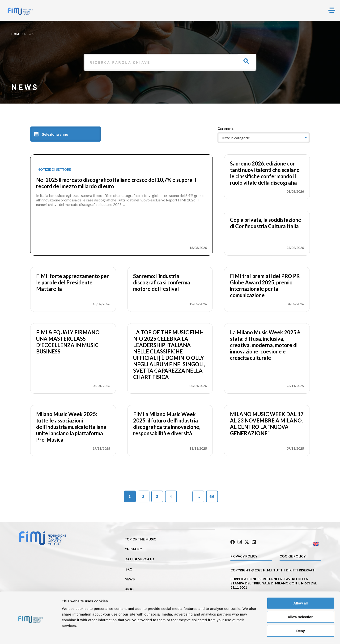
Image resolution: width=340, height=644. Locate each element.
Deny (301, 614)
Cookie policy (293, 555)
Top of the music (140, 539)
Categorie (225, 128)
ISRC (128, 569)
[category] (264, 138)
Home (16, 34)
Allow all (301, 586)
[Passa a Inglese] (298, 543)
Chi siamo (134, 549)
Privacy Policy (244, 555)
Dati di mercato (139, 559)
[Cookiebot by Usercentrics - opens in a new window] (31, 635)
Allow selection (300, 600)
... (198, 497)
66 (212, 497)
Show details (248, 635)
